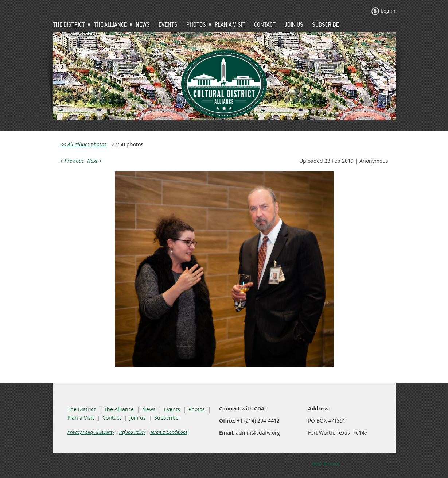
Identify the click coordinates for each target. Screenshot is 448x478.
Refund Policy (132, 432)
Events (172, 409)
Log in (388, 11)
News (149, 409)
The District (81, 409)
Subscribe (166, 418)
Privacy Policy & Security (91, 432)
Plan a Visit (81, 418)
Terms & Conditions (169, 432)
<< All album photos (83, 144)
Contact (112, 418)
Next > (95, 161)
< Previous (72, 161)
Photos (197, 409)
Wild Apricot (326, 464)
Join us (138, 418)
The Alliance (119, 409)
